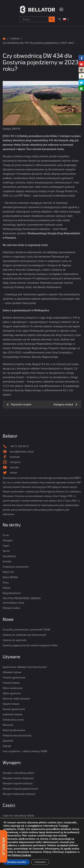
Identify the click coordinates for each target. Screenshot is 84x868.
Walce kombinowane (14, 730)
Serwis (6, 551)
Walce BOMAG (10, 577)
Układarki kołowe (12, 672)
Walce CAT (8, 572)
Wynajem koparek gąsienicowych (21, 789)
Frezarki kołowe (11, 683)
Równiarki (8, 725)
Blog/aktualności (12, 593)
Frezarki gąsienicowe (14, 677)
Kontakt (7, 561)
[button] (52, 19)
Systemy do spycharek (15, 640)
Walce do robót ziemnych (16, 699)
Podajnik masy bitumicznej (17, 735)
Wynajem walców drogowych (18, 778)
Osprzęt (7, 746)
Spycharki (8, 741)
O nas (6, 535)
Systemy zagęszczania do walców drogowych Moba (30, 645)
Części (6, 546)
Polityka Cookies (12, 608)
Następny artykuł (63, 404)
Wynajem (8, 540)
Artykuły (15, 38)
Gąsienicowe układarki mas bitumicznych (25, 667)
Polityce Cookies (21, 855)
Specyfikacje (9, 556)
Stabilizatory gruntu (13, 720)
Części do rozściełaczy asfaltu (19, 816)
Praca (6, 582)
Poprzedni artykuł (21, 404)
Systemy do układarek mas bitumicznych (24, 635)
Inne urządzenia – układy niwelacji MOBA (25, 751)
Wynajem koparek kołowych (18, 783)
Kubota (7, 588)
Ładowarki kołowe (13, 714)
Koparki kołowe (11, 704)
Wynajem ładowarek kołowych (19, 794)
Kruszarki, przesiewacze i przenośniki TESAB (26, 630)
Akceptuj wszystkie (17, 862)
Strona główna (4, 39)
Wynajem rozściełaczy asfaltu (18, 773)
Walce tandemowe (13, 688)
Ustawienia (40, 862)
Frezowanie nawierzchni (16, 567)
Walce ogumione (12, 693)
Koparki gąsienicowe (14, 709)
